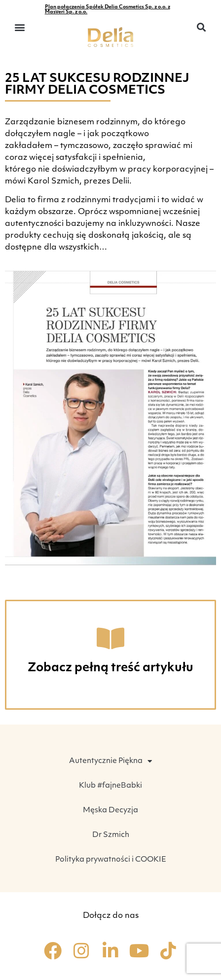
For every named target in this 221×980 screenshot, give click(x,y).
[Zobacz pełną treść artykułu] (110, 638)
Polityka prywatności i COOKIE (111, 860)
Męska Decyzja (110, 811)
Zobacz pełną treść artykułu (110, 668)
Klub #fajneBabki (110, 786)
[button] (20, 27)
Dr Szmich (111, 835)
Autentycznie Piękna (110, 761)
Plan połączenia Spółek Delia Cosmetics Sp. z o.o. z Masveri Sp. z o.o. (108, 10)
